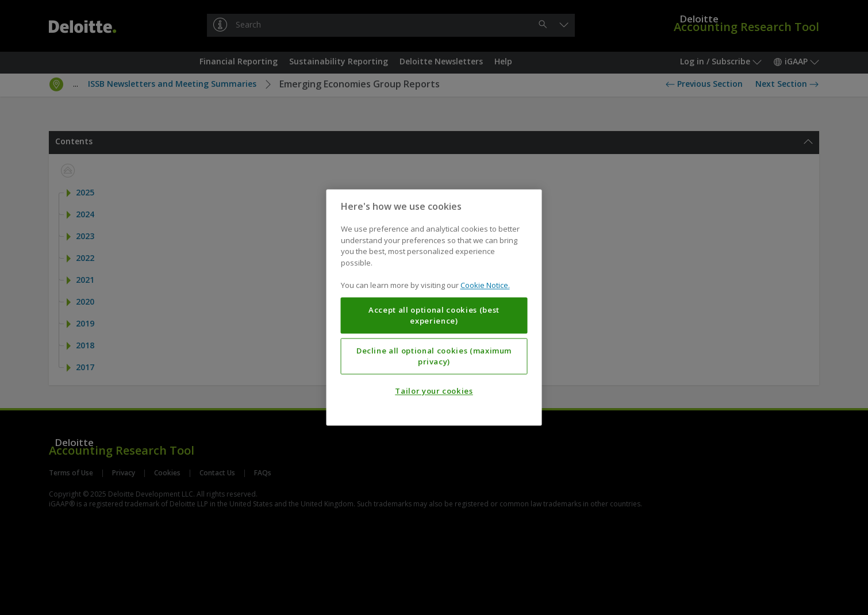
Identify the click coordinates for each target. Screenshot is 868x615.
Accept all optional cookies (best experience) (434, 316)
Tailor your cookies (434, 391)
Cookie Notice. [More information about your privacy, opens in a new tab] (485, 286)
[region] (434, 307)
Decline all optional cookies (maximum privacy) (434, 356)
